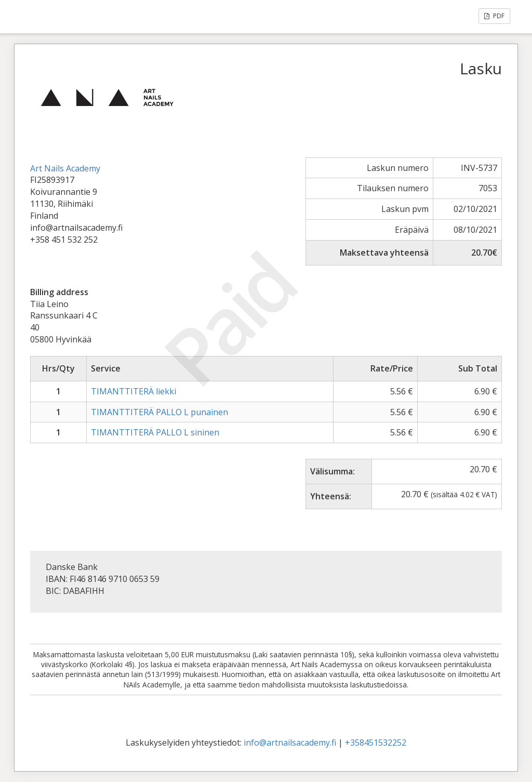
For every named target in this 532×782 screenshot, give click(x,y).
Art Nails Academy (65, 168)
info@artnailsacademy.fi (290, 743)
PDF (494, 16)
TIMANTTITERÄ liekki (134, 391)
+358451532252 (376, 743)
